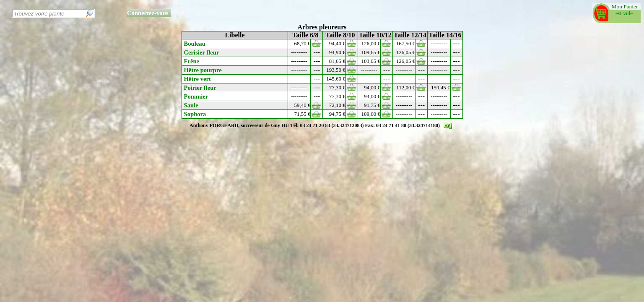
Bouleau (195, 44)
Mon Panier (626, 7)
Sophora (195, 114)
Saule (191, 105)
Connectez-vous (148, 13)
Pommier (196, 96)
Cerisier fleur (202, 52)
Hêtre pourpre (203, 70)
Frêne (192, 61)
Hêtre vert (197, 79)
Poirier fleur (200, 88)
